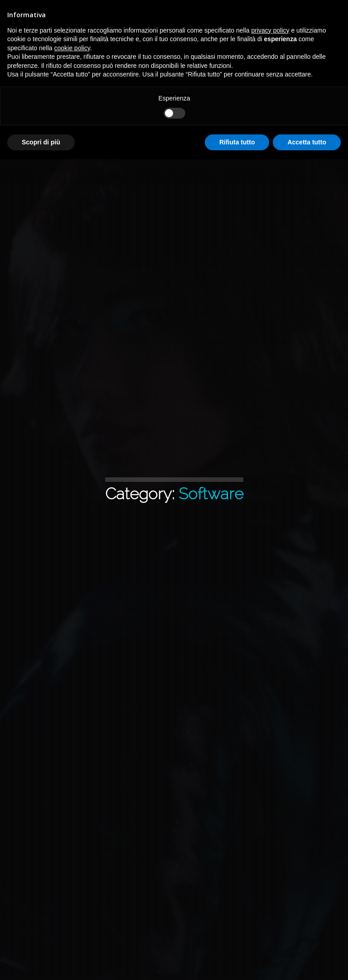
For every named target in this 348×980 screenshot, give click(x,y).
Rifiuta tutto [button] (237, 142)
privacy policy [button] (271, 30)
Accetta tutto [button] (307, 142)
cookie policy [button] (72, 48)
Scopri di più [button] (41, 142)
